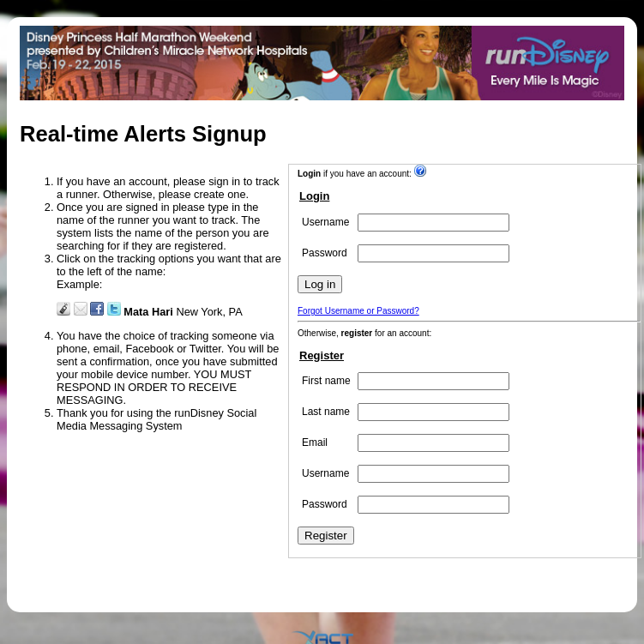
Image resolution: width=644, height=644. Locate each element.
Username (325, 222)
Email (315, 442)
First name (326, 381)
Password (325, 253)
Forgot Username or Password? (358, 311)
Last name (326, 412)
